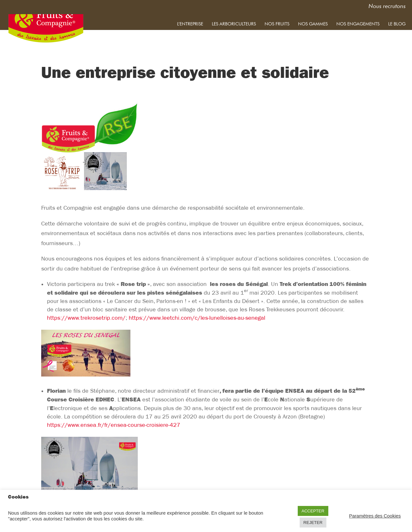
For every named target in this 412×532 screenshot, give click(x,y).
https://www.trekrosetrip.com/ (86, 318)
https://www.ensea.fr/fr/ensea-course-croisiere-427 (114, 425)
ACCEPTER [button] (313, 511)
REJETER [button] (313, 523)
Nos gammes (313, 24)
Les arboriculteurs (234, 24)
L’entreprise (190, 24)
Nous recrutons (387, 7)
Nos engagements (358, 24)
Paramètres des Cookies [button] (375, 516)
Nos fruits (277, 24)
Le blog (397, 24)
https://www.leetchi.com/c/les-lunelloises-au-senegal (197, 318)
